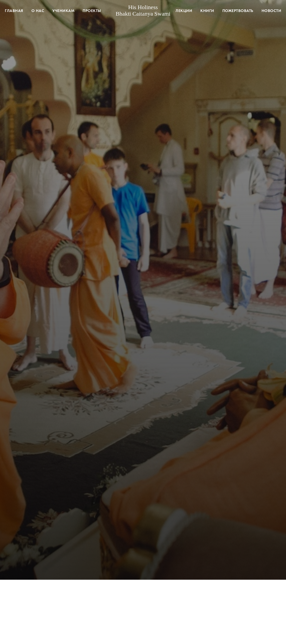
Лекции (184, 11)
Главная (14, 11)
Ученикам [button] (63, 11)
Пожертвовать (238, 11)
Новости (271, 11)
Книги (207, 11)
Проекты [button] (92, 11)
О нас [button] (38, 11)
